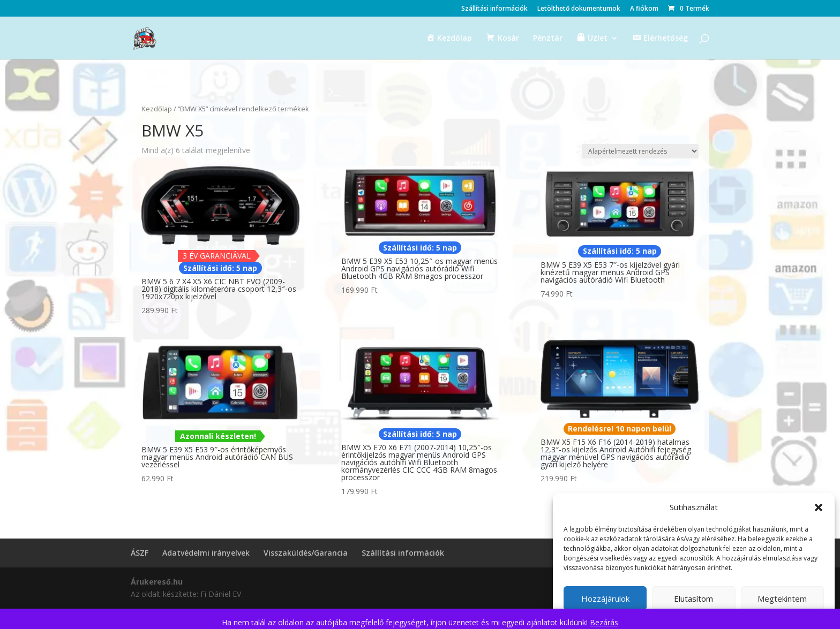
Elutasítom (693, 598)
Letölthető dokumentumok (579, 9)
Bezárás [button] (604, 622)
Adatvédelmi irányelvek (206, 553)
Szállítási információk (494, 9)
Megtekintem (782, 598)
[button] (819, 507)
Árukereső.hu (157, 582)
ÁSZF (140, 553)
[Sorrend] (640, 151)
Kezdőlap (157, 109)
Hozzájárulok (605, 598)
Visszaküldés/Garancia (306, 553)
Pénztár (548, 39)
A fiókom (644, 9)
